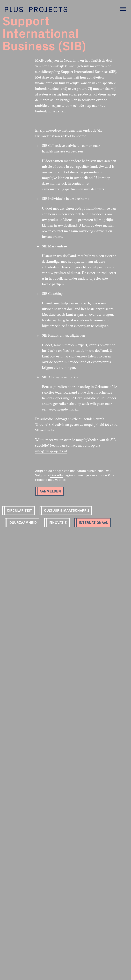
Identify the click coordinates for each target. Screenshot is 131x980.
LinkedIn (57, 475)
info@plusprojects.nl (51, 451)
